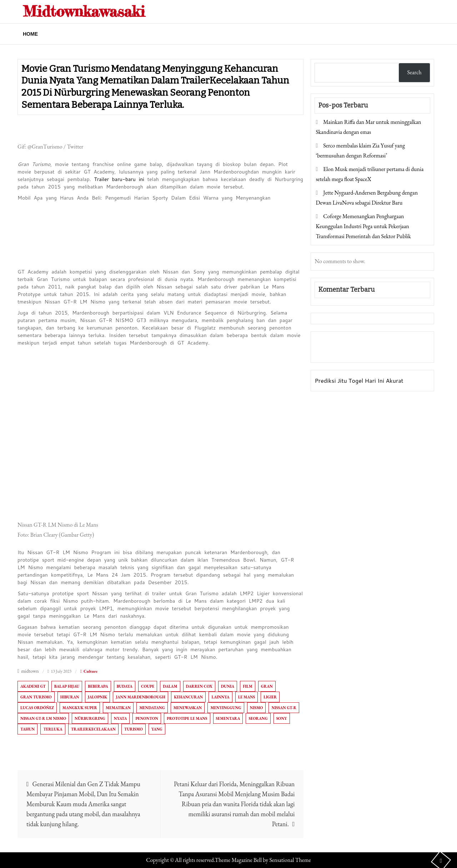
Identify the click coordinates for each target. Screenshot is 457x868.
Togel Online (372, 352)
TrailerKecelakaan (93, 729)
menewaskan (188, 708)
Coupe (148, 686)
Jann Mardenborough (140, 697)
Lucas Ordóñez (37, 708)
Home (30, 34)
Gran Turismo (36, 697)
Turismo (134, 729)
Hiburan (70, 697)
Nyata (120, 718)
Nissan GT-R (284, 708)
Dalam (170, 686)
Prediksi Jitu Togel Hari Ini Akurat (359, 380)
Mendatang (152, 708)
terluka (53, 729)
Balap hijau (67, 686)
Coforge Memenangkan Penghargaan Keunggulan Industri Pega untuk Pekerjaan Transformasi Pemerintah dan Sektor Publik (363, 226)
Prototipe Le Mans (187, 718)
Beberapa (98, 686)
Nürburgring (90, 718)
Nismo (257, 708)
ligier (270, 697)
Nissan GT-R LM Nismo (43, 718)
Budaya (125, 686)
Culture (91, 671)
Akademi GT (33, 686)
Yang (157, 729)
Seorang (258, 718)
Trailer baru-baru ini (119, 179)
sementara (228, 718)
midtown (30, 671)
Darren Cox (199, 686)
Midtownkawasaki (84, 11)
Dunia (228, 686)
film (248, 686)
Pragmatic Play (334, 352)
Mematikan (118, 708)
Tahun (27, 729)
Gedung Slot (331, 342)
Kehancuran (188, 697)
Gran (267, 686)
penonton (147, 718)
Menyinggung (226, 708)
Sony (282, 718)
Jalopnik (98, 697)
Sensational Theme (290, 860)
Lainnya (220, 697)
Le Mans (247, 697)
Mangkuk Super (80, 708)
